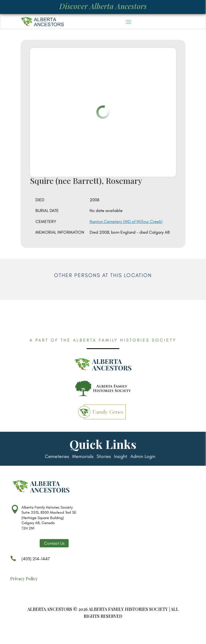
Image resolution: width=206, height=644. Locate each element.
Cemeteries (57, 457)
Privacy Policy (24, 579)
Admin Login (143, 457)
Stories (104, 457)
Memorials (83, 457)
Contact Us (54, 543)
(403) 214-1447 (30, 561)
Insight (121, 457)
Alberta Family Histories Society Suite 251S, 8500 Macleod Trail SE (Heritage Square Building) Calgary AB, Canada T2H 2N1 (49, 518)
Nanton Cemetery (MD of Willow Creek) (126, 221)
